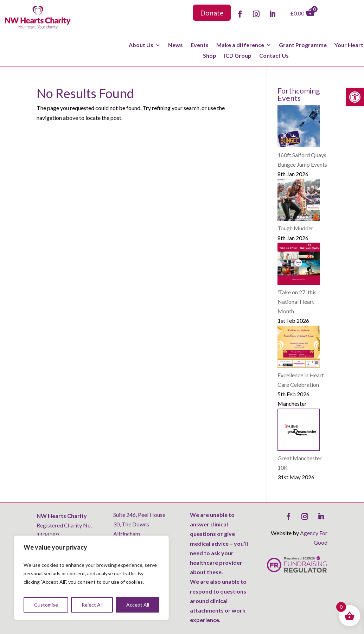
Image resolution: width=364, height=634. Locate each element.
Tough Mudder (295, 228)
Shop (210, 56)
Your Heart (349, 45)
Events (200, 45)
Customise (46, 605)
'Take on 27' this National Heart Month (297, 302)
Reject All (92, 605)
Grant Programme (303, 45)
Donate (212, 13)
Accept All (138, 605)
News (175, 45)
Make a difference (240, 45)
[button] (355, 97)
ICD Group (238, 56)
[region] (91, 578)
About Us (141, 45)
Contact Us (274, 56)
